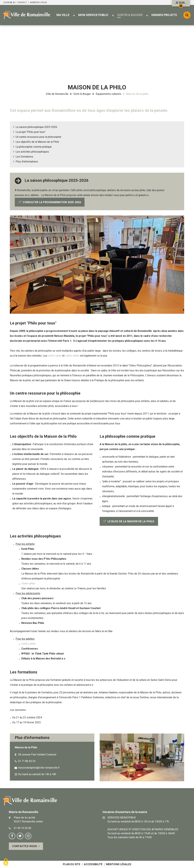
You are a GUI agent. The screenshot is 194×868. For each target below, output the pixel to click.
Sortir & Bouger (82, 94)
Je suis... (181, 4)
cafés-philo (72, 356)
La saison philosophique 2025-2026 (36, 127)
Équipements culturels (108, 94)
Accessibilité (93, 864)
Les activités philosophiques (32, 152)
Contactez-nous (25, 846)
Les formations (24, 157)
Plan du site (72, 864)
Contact (22, 2)
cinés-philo (55, 356)
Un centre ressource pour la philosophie (38, 137)
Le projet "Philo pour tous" (31, 132)
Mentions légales (119, 864)
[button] (63, 15)
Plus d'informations (27, 162)
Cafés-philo (29, 644)
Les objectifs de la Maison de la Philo (37, 142)
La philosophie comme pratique (34, 147)
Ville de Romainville (57, 94)
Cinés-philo (28, 583)
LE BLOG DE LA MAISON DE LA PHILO (131, 521)
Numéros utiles (38, 2)
